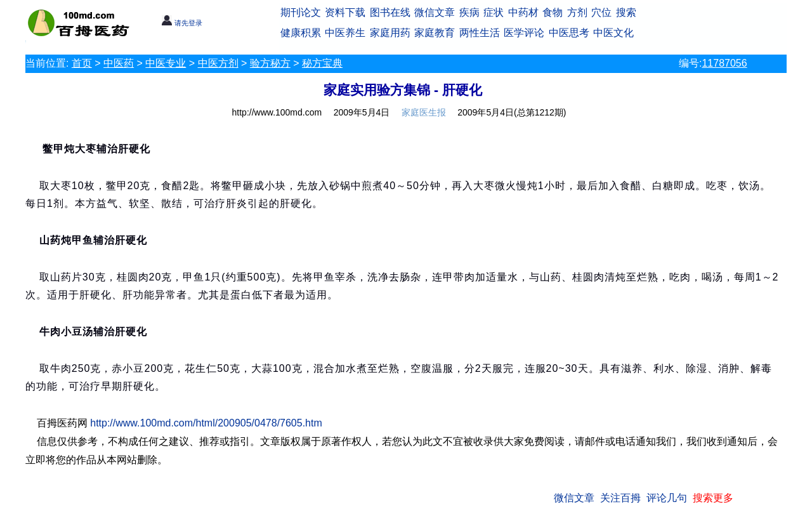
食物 (553, 12)
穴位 (601, 12)
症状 (494, 12)
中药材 (523, 12)
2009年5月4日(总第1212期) (512, 112)
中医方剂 (218, 63)
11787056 (724, 63)
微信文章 (435, 12)
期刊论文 (301, 12)
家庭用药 (390, 33)
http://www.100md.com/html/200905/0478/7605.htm (206, 423)
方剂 (577, 12)
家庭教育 (435, 33)
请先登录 (182, 23)
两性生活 (480, 33)
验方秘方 (270, 63)
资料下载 (345, 12)
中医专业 (166, 63)
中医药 (119, 63)
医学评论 (524, 33)
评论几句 (667, 498)
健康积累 (301, 33)
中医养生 (345, 33)
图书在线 (390, 12)
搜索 (626, 12)
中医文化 (613, 33)
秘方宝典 (322, 63)
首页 (82, 63)
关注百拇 (620, 498)
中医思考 (569, 33)
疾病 (469, 12)
